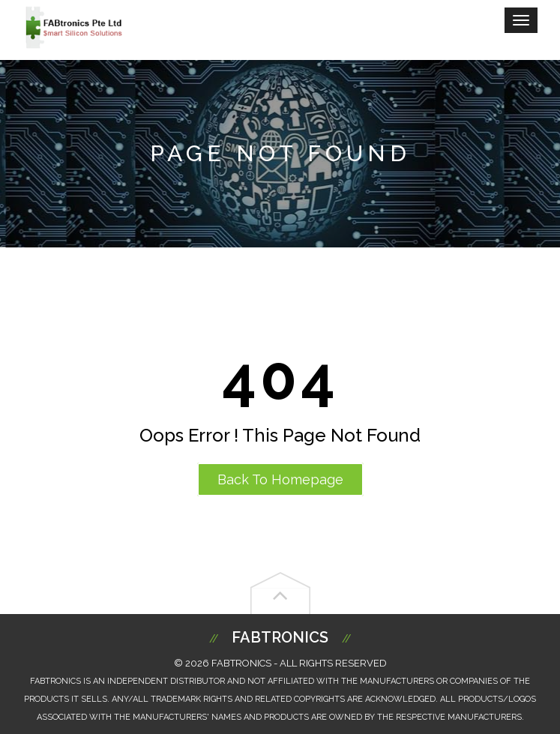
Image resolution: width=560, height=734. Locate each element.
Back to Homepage (280, 479)
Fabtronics (280, 637)
